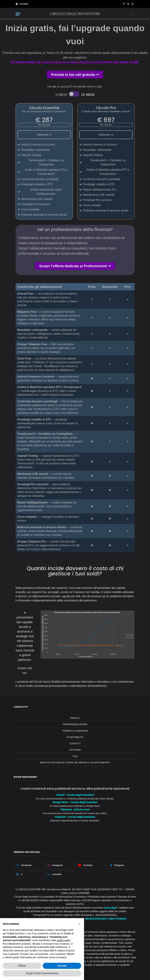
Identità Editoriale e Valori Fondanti (106, 919)
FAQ (75, 756)
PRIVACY (75, 718)
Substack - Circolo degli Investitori (75, 817)
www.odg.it (111, 908)
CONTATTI (75, 744)
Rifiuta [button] (22, 966)
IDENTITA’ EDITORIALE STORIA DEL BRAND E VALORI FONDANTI (75, 763)
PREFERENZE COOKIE (75, 724)
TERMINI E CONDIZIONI (75, 731)
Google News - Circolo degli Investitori (75, 802)
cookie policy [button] (63, 940)
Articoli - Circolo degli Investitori (75, 795)
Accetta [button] (62, 966)
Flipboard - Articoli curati (75, 810)
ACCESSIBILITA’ (75, 737)
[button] (79, 924)
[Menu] (18, 14)
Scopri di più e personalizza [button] (42, 973)
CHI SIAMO (75, 750)
